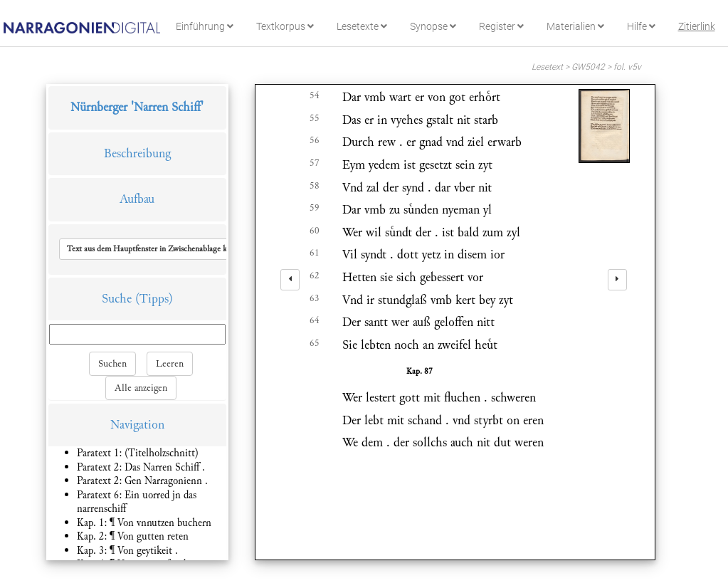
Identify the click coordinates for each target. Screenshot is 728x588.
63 (315, 298)
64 (315, 320)
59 (315, 208)
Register (501, 26)
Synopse (433, 26)
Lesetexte (362, 26)
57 (315, 163)
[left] (290, 280)
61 (315, 253)
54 (315, 95)
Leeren (170, 364)
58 (315, 186)
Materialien (575, 26)
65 (315, 343)
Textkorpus (285, 26)
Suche (117, 299)
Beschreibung (137, 153)
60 (315, 231)
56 (315, 140)
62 (315, 275)
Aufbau (137, 199)
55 (315, 118)
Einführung (205, 26)
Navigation (137, 425)
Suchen (112, 364)
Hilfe (641, 26)
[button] (159, 249)
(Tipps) (154, 299)
